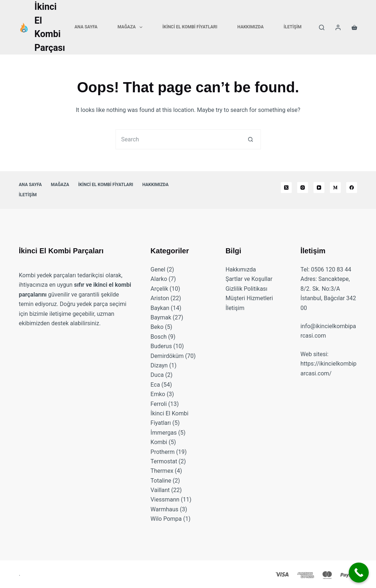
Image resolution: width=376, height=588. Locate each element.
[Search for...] (178, 139)
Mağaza (131, 27)
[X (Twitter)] (286, 188)
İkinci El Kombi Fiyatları (190, 27)
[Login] (338, 27)
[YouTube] (319, 188)
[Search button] (251, 139)
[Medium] (335, 188)
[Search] (322, 27)
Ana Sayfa (86, 27)
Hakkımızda (250, 27)
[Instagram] (303, 188)
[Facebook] (352, 188)
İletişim (293, 27)
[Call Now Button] (359, 573)
